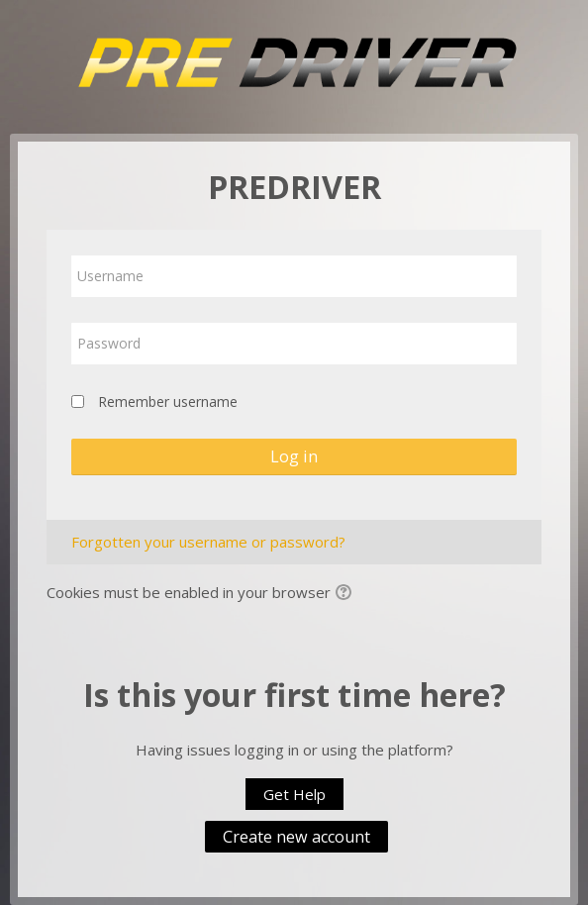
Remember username (168, 402)
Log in (294, 456)
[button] (346, 594)
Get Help (294, 794)
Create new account (296, 837)
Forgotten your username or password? (208, 542)
